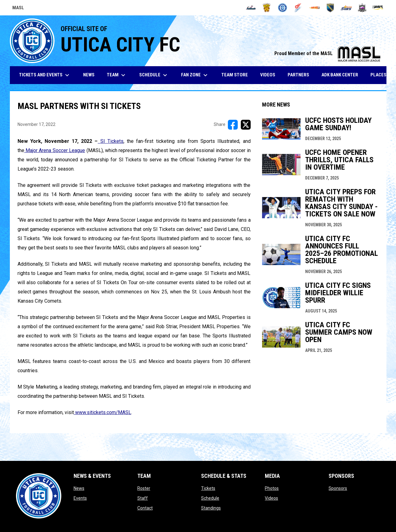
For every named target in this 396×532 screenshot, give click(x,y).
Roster (144, 488)
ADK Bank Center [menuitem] (342, 75)
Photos (272, 488)
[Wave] (378, 8)
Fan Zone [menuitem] (195, 75)
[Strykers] (362, 8)
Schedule (210, 498)
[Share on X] (246, 125)
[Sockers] (330, 8)
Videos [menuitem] (268, 75)
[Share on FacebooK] (233, 125)
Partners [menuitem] (298, 75)
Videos (271, 498)
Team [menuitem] (117, 75)
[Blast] (267, 8)
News (79, 488)
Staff (143, 498)
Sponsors (338, 488)
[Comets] (299, 8)
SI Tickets (111, 141)
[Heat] (315, 8)
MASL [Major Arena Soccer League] (18, 9)
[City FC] (283, 8)
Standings (211, 508)
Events (80, 498)
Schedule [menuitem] (154, 75)
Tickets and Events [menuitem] (45, 75)
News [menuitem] (89, 75)
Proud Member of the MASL (327, 53)
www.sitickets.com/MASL (103, 412)
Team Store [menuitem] (237, 75)
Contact (145, 508)
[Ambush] (251, 8)
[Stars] (346, 8)
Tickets (208, 488)
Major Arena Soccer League (55, 150)
